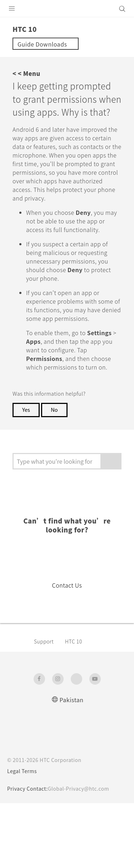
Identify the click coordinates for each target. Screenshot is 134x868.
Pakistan (71, 764)
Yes (26, 474)
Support (45, 706)
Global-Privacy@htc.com (83, 853)
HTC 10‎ (77, 706)
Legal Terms (24, 836)
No (56, 474)
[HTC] (67, 9)
